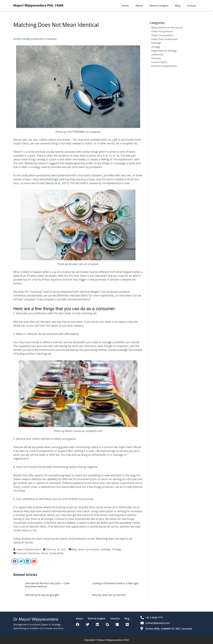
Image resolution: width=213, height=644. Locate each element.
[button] (15, 561)
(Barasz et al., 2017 (57, 183)
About (139, 5)
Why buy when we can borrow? (109, 595)
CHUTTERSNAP (76, 132)
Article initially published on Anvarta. (35, 39)
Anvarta (26, 539)
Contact (192, 5)
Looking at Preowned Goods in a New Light (115, 583)
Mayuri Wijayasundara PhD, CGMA (39, 5)
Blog (178, 5)
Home (125, 5)
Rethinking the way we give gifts (42, 595)
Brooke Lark (76, 264)
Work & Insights (159, 5)
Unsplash (95, 132)
